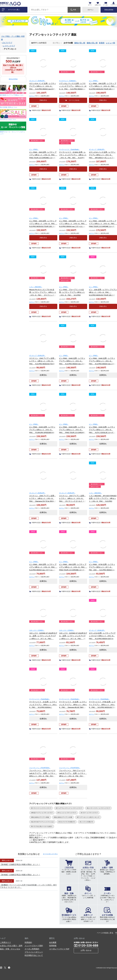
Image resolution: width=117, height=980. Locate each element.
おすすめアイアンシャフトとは (43, 822)
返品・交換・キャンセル (10, 949)
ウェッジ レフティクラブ (67, 813)
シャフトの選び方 (87, 822)
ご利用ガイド (5, 942)
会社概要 (53, 942)
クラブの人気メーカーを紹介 (42, 826)
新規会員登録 (109, 10)
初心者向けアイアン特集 (41, 817)
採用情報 (53, 946)
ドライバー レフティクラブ (42, 808)
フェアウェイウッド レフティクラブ (69, 808)
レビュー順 (110, 43)
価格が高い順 (92, 43)
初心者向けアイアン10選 (64, 817)
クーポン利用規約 (32, 949)
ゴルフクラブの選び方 (67, 822)
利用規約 (28, 942)
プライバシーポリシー (34, 952)
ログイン (91, 10)
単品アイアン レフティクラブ (42, 813)
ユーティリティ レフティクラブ (99, 808)
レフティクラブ (9, 46)
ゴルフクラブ (7, 43)
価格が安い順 (80, 43)
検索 (75, 10)
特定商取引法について (34, 955)
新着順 (102, 43)
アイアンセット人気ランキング (89, 817)
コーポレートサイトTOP (59, 949)
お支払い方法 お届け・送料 (11, 946)
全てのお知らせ (50, 854)
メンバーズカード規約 (34, 946)
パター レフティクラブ (90, 813)
